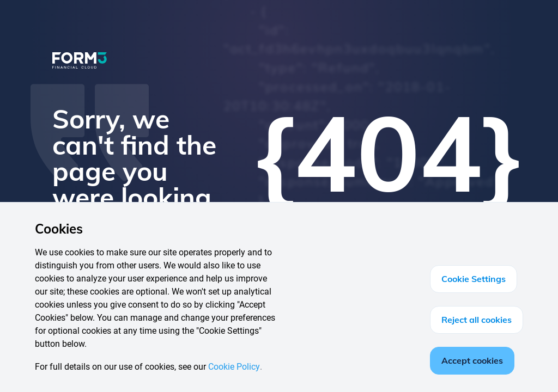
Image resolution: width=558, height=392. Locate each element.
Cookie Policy (234, 367)
